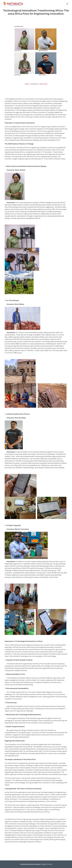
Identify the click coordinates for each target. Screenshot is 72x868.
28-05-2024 (43, 84)
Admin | (28, 84)
